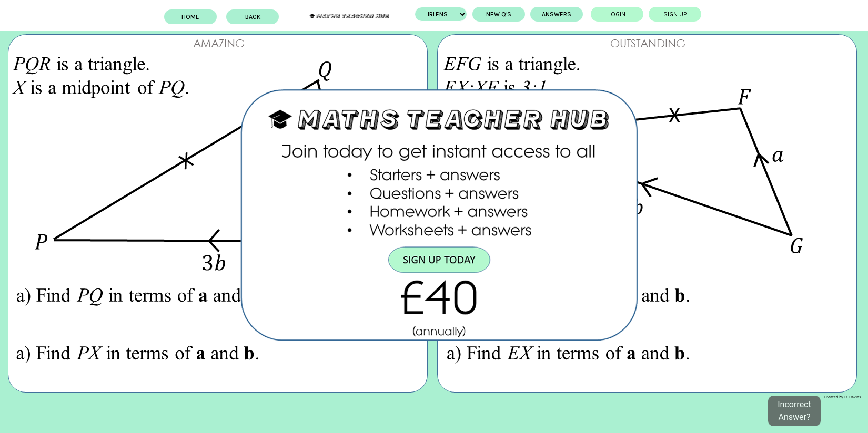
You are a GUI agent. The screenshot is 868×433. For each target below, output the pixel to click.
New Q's (496, 14)
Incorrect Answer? (794, 411)
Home (193, 17)
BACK (255, 17)
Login (615, 14)
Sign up (673, 14)
